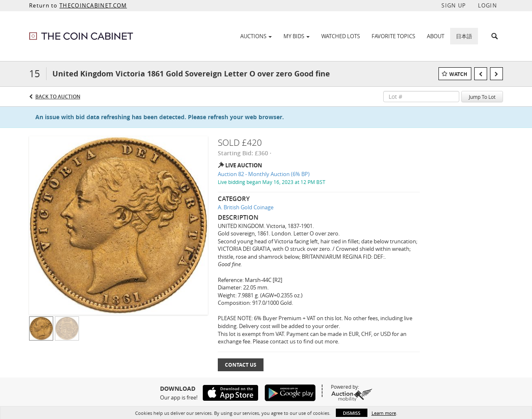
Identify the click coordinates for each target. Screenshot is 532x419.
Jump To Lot (482, 97)
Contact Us (241, 365)
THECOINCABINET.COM (93, 5)
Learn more (384, 413)
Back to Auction (58, 97)
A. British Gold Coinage (246, 207)
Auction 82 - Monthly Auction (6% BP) (264, 174)
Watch (458, 74)
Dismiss (352, 413)
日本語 (464, 36)
